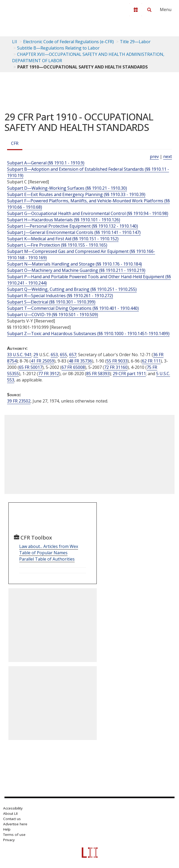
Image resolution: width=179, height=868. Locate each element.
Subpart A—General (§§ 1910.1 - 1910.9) (46, 163)
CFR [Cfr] (15, 143)
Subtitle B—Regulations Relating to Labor (58, 48)
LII (15, 42)
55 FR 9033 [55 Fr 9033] (117, 361)
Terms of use (14, 835)
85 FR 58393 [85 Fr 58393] (98, 374)
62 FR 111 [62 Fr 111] (151, 361)
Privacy (9, 840)
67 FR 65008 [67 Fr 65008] (73, 367)
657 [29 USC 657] (73, 355)
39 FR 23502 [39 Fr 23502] (19, 401)
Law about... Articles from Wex (49, 546)
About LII (10, 813)
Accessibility (13, 808)
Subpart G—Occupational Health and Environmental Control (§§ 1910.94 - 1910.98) (88, 213)
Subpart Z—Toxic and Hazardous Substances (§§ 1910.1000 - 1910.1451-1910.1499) (88, 334)
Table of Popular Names (43, 553)
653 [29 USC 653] (54, 355)
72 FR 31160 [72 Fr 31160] (116, 367)
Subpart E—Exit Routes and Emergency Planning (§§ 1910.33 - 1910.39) (76, 194)
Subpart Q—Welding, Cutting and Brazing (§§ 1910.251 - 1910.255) (72, 289)
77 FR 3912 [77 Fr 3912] (49, 374)
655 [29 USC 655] (63, 355)
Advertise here (15, 824)
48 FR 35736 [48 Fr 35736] (80, 361)
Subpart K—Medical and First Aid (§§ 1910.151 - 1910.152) (63, 239)
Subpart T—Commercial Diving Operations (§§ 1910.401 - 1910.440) (73, 308)
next (168, 156)
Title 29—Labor (135, 42)
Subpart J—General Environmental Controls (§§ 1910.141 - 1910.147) (74, 232)
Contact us (12, 819)
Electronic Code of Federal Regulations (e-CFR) (68, 42)
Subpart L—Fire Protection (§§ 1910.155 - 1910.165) (57, 245)
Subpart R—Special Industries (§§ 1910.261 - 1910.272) (60, 296)
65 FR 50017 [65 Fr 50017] (31, 367)
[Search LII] (149, 10)
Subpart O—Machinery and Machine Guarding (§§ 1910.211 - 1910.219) (76, 270)
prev (154, 156)
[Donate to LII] (136, 10)
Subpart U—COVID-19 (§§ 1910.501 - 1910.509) (53, 315)
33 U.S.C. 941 (19, 355)
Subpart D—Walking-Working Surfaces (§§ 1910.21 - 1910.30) (67, 188)
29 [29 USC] (36, 355)
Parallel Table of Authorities (47, 559)
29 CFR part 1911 (129, 374)
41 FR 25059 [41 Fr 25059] (42, 361)
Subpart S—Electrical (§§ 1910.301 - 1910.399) (51, 302)
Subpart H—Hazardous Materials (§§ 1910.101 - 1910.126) (64, 220)
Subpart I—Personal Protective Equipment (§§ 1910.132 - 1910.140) (73, 226)
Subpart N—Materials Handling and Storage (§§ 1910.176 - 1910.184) (75, 264)
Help (7, 829)
